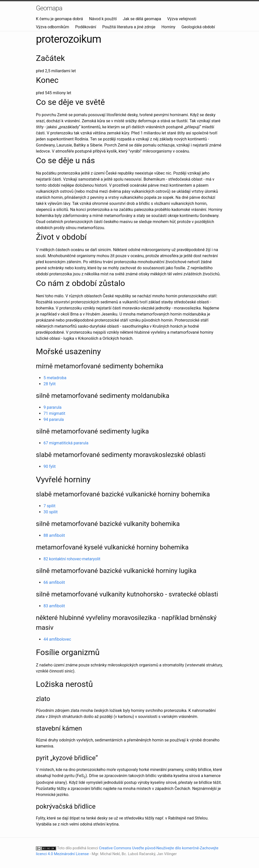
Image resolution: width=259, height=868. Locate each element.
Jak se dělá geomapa (143, 19)
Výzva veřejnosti (182, 19)
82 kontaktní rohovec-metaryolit (72, 559)
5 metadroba (55, 378)
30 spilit (51, 512)
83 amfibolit (54, 606)
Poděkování (86, 27)
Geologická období (198, 27)
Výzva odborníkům (53, 27)
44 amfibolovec (57, 639)
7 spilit (49, 506)
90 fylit (50, 466)
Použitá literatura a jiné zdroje (129, 27)
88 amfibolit (54, 535)
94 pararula (54, 419)
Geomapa (49, 8)
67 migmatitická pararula (66, 443)
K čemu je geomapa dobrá (60, 19)
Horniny (169, 27)
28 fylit (50, 384)
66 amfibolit (54, 582)
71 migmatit (54, 413)
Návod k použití (103, 19)
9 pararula (52, 407)
